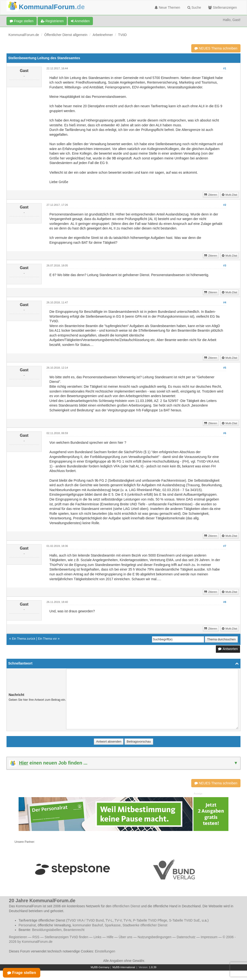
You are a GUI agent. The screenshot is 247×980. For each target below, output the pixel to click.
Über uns (126, 937)
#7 (225, 546)
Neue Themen (167, 7)
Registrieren (52, 21)
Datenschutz (186, 937)
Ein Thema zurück (24, 639)
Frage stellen (22, 21)
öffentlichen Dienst (126, 906)
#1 (225, 68)
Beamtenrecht (74, 930)
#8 (225, 602)
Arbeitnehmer (103, 35)
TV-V (118, 920)
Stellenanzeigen (223, 7)
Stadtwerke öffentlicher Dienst (145, 925)
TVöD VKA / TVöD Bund (86, 920)
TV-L (109, 920)
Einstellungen (105, 951)
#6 (225, 433)
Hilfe (110, 937)
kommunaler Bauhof (88, 925)
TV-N (127, 920)
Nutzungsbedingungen (155, 937)
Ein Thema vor (48, 639)
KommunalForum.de (24, 35)
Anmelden (80, 21)
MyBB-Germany (100, 967)
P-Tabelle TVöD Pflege (150, 920)
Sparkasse (113, 925)
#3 (225, 265)
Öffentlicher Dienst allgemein (66, 35)
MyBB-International (124, 967)
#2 (225, 205)
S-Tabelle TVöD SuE (185, 920)
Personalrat (27, 925)
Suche (194, 7)
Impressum (209, 937)
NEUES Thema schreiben (216, 48)
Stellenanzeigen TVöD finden (66, 937)
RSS (36, 937)
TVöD (123, 35)
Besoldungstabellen (47, 930)
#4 (225, 302)
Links (98, 937)
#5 (225, 368)
